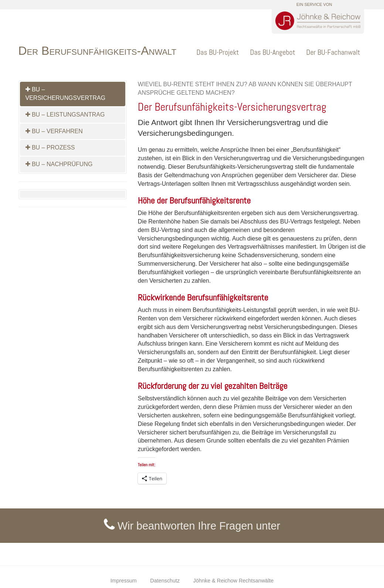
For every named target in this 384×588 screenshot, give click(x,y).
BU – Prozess (50, 147)
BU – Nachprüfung (59, 164)
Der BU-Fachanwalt (333, 52)
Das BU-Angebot (273, 52)
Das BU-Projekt (218, 52)
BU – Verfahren (54, 131)
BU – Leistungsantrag (65, 115)
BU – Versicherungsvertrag (66, 94)
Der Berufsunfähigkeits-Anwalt (98, 51)
